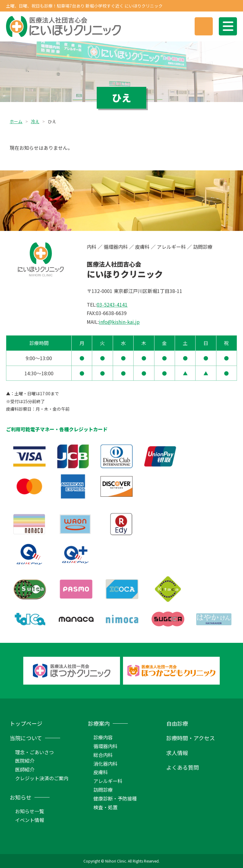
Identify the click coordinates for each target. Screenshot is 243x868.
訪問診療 (103, 790)
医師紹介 (25, 769)
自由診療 (177, 723)
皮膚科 (101, 772)
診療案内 (99, 723)
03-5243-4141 (112, 304)
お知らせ (21, 797)
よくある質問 (183, 767)
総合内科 (103, 755)
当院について (26, 738)
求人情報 (177, 753)
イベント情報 (30, 820)
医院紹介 (25, 761)
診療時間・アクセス (191, 738)
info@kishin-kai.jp (119, 322)
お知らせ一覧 (30, 811)
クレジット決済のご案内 (42, 778)
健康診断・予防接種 (115, 798)
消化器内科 (105, 764)
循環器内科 (105, 746)
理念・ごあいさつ (34, 752)
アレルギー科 (108, 781)
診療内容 (103, 737)
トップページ (26, 723)
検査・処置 (105, 807)
